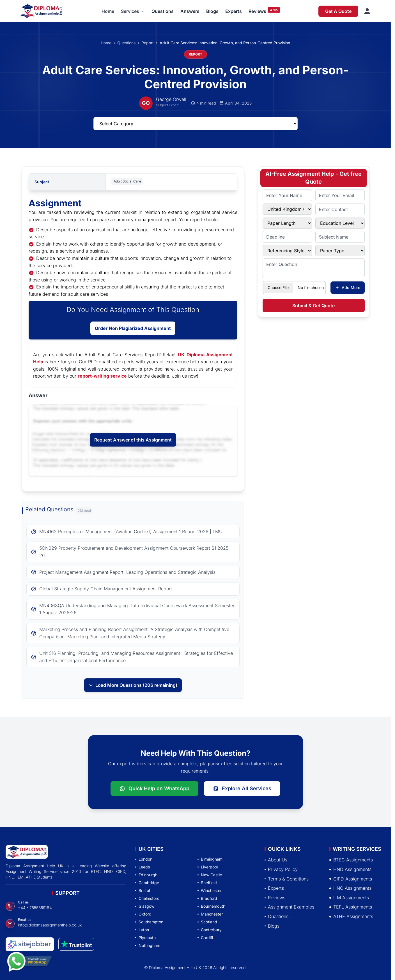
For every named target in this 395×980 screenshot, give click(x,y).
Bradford (207, 898)
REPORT (196, 54)
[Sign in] (367, 11)
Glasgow (145, 906)
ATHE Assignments (351, 916)
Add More (348, 287)
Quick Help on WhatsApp (154, 788)
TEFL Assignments (351, 907)
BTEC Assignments (351, 860)
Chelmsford (147, 898)
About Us (276, 860)
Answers (190, 11)
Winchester (210, 890)
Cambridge (147, 883)
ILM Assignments (349, 898)
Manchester (210, 914)
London (144, 859)
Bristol (143, 890)
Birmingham (210, 859)
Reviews (257, 11)
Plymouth (145, 938)
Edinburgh (146, 875)
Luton (142, 930)
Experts (234, 11)
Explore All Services (242, 788)
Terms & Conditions (287, 879)
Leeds (143, 867)
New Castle (210, 875)
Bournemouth (211, 906)
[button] (133, 11)
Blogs (212, 11)
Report (148, 43)
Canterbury (210, 930)
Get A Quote (338, 11)
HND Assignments (350, 869)
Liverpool (208, 867)
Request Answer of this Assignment (133, 440)
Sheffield (207, 883)
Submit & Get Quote (314, 306)
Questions (163, 11)
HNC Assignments (350, 888)
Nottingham (148, 945)
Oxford (143, 914)
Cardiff (205, 938)
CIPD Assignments (351, 879)
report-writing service (102, 376)
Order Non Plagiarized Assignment (133, 328)
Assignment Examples (289, 907)
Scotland (207, 922)
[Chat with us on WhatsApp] (29, 962)
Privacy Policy (281, 869)
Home (108, 11)
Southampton (149, 922)
